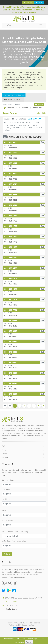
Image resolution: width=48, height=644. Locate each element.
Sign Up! (28, 2)
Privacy (5, 450)
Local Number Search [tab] (13, 100)
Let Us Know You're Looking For (14, 541)
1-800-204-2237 (11, 602)
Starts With (38, 108)
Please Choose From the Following (15, 532)
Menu (10, 25)
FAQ (3, 446)
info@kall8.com (9, 609)
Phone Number (7, 520)
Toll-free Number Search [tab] (14, 95)
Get (42, 142)
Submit (7, 554)
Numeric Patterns (24, 113)
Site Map (5, 457)
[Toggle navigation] (41, 25)
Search (39, 105)
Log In (39, 2)
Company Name (8, 480)
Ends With (24, 108)
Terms (4, 454)
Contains (10, 108)
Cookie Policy (25, 639)
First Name (6, 489)
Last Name (6, 499)
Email (4, 510)
